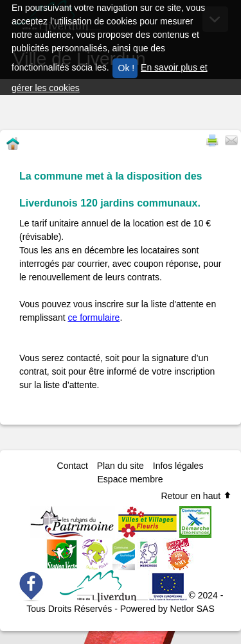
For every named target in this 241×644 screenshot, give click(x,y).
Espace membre (130, 479)
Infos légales (178, 466)
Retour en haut (196, 496)
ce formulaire (94, 318)
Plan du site (121, 466)
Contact (73, 466)
